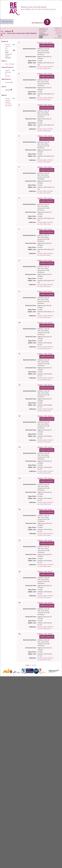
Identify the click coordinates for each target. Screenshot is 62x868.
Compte (7, 82)
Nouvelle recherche (58, 33)
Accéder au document (47, 46)
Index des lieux (7, 22)
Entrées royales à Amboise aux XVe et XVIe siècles (8, 102)
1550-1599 (8, 64)
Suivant (59, 38)
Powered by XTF (57, 18)
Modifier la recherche (58, 29)
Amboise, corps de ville (8, 46)
